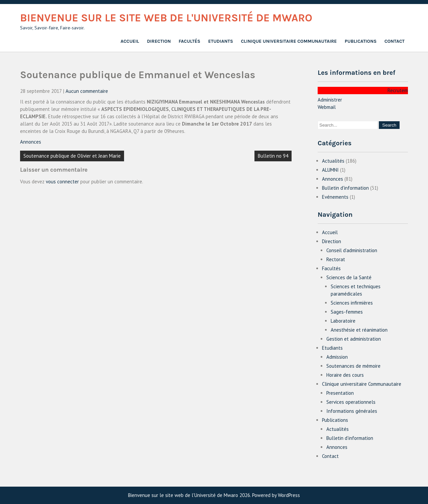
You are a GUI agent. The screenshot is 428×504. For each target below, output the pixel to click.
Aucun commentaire (87, 91)
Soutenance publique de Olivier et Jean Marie (72, 156)
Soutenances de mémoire (353, 366)
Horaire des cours (345, 375)
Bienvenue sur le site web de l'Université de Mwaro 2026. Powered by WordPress (214, 495)
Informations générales (352, 411)
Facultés (189, 41)
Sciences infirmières (352, 303)
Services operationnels (351, 402)
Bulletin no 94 (273, 156)
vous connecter (62, 182)
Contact (395, 41)
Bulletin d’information (350, 438)
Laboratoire (343, 321)
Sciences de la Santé (349, 277)
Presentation (340, 393)
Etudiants (221, 41)
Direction (159, 41)
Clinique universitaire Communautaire (289, 41)
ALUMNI (330, 170)
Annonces (31, 142)
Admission (337, 357)
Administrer (330, 100)
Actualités (333, 161)
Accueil (130, 41)
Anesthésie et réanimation (359, 330)
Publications (361, 41)
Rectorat (336, 259)
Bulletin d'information (345, 188)
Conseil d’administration (352, 250)
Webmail (327, 107)
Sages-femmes (347, 312)
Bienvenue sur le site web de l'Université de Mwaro (166, 18)
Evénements (335, 197)
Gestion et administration (354, 339)
